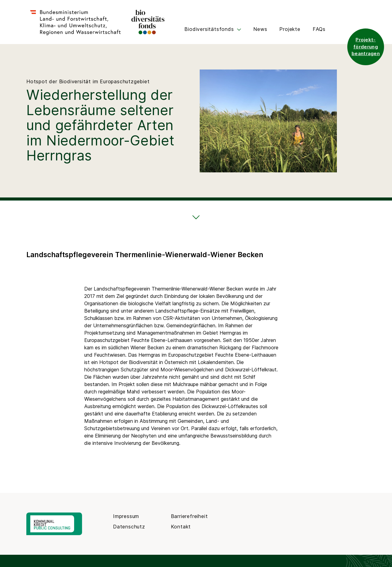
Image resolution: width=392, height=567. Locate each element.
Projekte (290, 29)
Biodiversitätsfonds (213, 29)
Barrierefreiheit (189, 516)
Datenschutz (129, 527)
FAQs (319, 29)
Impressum (126, 516)
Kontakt (181, 527)
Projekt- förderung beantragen (366, 47)
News (260, 29)
